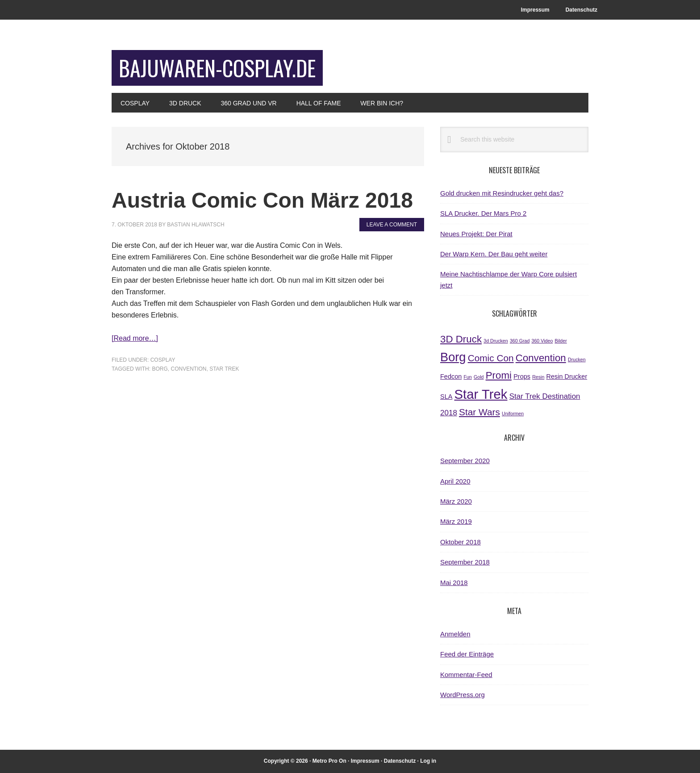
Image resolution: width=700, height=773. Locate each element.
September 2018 (465, 562)
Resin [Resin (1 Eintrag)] (538, 377)
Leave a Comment (392, 225)
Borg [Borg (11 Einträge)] (453, 357)
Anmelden (455, 634)
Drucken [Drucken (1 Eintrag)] (577, 359)
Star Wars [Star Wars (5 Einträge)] (479, 412)
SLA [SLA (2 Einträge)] (446, 397)
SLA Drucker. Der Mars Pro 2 (483, 213)
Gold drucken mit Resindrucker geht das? (502, 193)
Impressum (365, 761)
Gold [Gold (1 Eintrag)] (479, 377)
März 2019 (456, 521)
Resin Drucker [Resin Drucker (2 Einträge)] (567, 376)
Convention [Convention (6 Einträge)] (541, 358)
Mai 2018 (454, 583)
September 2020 (465, 461)
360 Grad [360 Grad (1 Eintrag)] (520, 341)
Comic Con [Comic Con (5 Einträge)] (491, 358)
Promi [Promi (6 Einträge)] (499, 375)
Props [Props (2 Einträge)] (522, 376)
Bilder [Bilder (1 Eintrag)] (561, 341)
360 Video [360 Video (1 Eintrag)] (542, 341)
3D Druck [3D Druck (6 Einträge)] (461, 339)
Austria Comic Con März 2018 (262, 200)
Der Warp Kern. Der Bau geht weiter (494, 254)
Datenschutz (400, 761)
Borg (160, 369)
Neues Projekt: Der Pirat (476, 234)
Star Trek (224, 369)
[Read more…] (135, 338)
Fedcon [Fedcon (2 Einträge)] (451, 376)
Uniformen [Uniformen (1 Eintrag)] (513, 414)
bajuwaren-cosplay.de (217, 68)
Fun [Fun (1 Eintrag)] (467, 377)
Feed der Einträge (467, 654)
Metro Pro (325, 761)
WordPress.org (462, 695)
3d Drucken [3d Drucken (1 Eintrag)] (496, 341)
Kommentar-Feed (466, 675)
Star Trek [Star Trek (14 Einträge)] (481, 394)
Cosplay (163, 360)
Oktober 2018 (460, 542)
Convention (188, 369)
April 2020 (455, 481)
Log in (428, 761)
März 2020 (456, 501)
